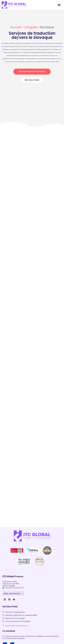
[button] (59, 5)
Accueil (16, 27)
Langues (31, 27)
